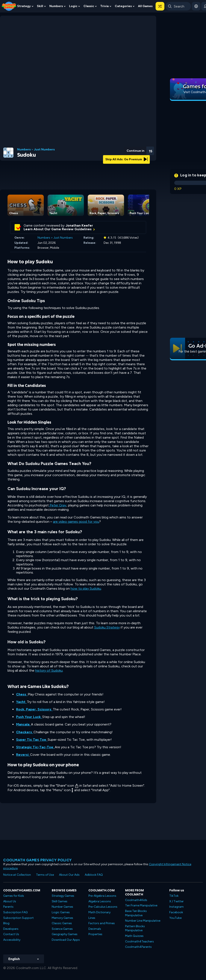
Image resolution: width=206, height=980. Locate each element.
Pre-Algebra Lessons (102, 896)
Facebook (176, 912)
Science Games (62, 929)
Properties (95, 934)
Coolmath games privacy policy (38, 860)
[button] (160, 6)
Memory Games (62, 918)
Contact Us (11, 934)
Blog (6, 923)
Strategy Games (63, 896)
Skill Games (60, 901)
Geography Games (65, 934)
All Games (145, 6)
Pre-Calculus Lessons (103, 907)
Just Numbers (44, 150)
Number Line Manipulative (143, 921)
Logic (73, 6)
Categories (123, 6)
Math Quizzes (134, 936)
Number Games (62, 907)
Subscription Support (18, 918)
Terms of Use (45, 875)
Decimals (95, 929)
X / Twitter (176, 901)
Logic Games (61, 912)
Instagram (176, 907)
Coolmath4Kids (136, 900)
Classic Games (62, 923)
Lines (92, 918)
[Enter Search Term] (178, 6)
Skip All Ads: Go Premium (126, 159)
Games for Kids (14, 896)
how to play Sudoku (86, 588)
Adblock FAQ (94, 875)
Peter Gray (58, 505)
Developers (11, 929)
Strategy (24, 6)
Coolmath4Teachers (139, 941)
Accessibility (12, 940)
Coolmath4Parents (138, 947)
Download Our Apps (66, 940)
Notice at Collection (17, 875)
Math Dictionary (99, 912)
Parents (8, 907)
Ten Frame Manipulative (141, 905)
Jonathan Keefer (79, 226)
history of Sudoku (49, 670)
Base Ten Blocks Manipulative (136, 913)
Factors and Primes (102, 923)
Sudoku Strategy (107, 627)
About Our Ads (69, 875)
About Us (10, 901)
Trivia (104, 6)
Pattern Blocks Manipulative (135, 928)
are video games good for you (76, 522)
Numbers (56, 6)
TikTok (174, 896)
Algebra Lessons (100, 901)
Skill (40, 6)
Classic (89, 6)
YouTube (175, 918)
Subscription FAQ (15, 912)
